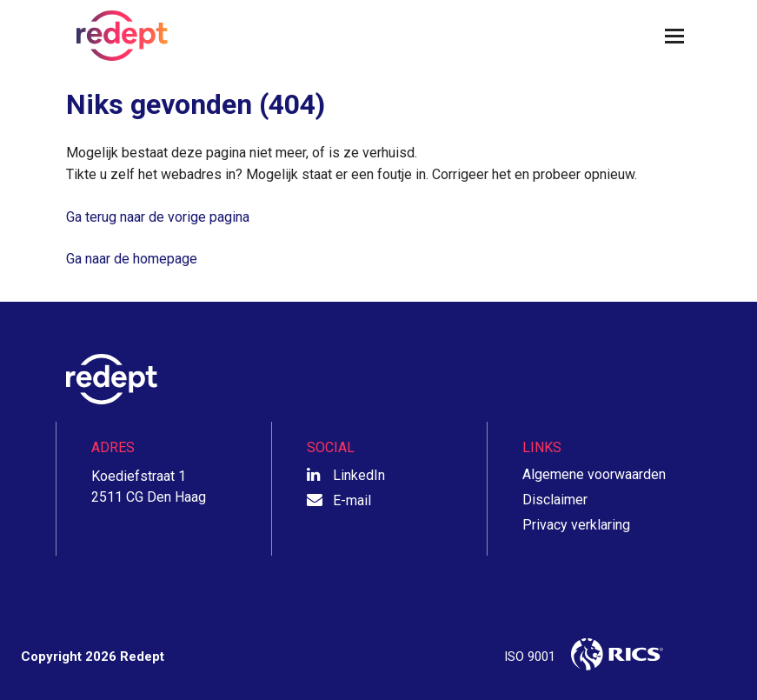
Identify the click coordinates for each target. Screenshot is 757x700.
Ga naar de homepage (132, 259)
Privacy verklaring (576, 525)
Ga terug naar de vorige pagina (158, 217)
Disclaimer (555, 500)
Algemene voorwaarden (594, 474)
